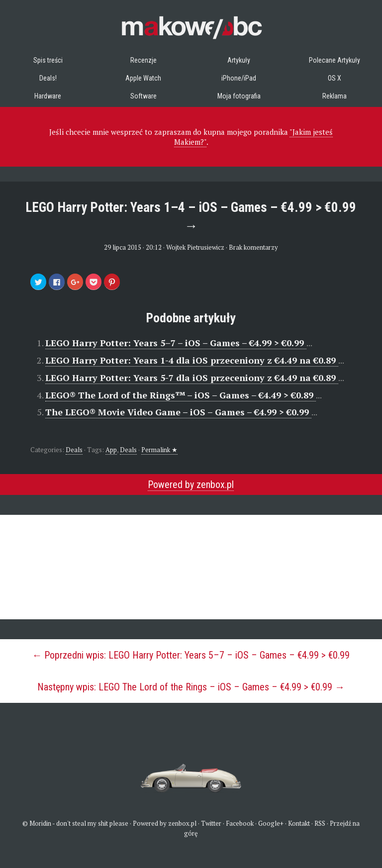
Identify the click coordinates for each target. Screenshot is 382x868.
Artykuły (239, 60)
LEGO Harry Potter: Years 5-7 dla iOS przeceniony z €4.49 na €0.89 (192, 378)
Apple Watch (143, 78)
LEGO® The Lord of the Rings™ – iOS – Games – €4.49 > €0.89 (181, 395)
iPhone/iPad (239, 78)
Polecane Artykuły (334, 60)
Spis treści (48, 60)
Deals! (48, 78)
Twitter (211, 823)
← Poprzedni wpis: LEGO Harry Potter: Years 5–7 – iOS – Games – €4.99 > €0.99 (191, 655)
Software (143, 96)
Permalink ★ (159, 450)
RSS (320, 823)
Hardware (48, 96)
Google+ (271, 823)
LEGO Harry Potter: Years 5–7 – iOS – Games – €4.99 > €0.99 (176, 343)
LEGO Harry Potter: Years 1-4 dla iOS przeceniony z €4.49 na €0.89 (192, 360)
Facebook (240, 823)
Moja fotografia (239, 96)
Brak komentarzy (253, 247)
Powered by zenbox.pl (191, 484)
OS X (334, 78)
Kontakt (299, 823)
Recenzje (143, 60)
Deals (74, 450)
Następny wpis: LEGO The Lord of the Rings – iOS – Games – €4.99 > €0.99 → (191, 687)
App (111, 450)
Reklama (334, 96)
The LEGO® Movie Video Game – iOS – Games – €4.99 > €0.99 (178, 412)
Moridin (40, 823)
